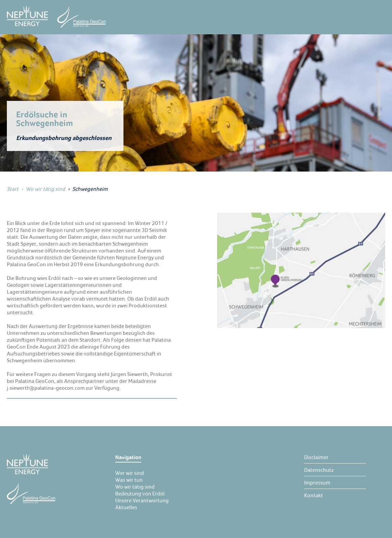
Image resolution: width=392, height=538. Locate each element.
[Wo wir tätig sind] (135, 487)
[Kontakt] (314, 495)
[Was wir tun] (129, 480)
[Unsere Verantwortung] (142, 500)
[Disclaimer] (316, 457)
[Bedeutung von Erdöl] (140, 493)
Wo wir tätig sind (45, 189)
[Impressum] (317, 482)
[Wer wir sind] (130, 473)
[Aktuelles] (126, 507)
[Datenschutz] (319, 470)
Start (13, 189)
